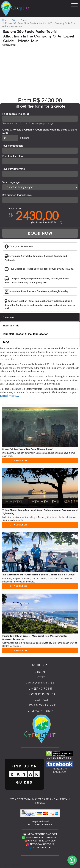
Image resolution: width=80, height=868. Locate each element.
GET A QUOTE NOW (18, 460)
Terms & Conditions (40, 705)
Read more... (9, 396)
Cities (14, 20)
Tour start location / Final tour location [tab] (25, 334)
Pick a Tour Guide (40, 683)
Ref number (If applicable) (17, 195)
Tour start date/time (14, 169)
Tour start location (12, 146)
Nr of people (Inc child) (16, 114)
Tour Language (11, 182)
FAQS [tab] (6, 342)
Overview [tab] (8, 317)
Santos (24, 20)
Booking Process (40, 694)
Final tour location (12, 156)
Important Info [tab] (11, 326)
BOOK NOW (40, 233)
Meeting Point (40, 688)
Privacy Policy (40, 711)
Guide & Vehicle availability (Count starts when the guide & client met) (40, 131)
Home (5, 20)
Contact (40, 700)
